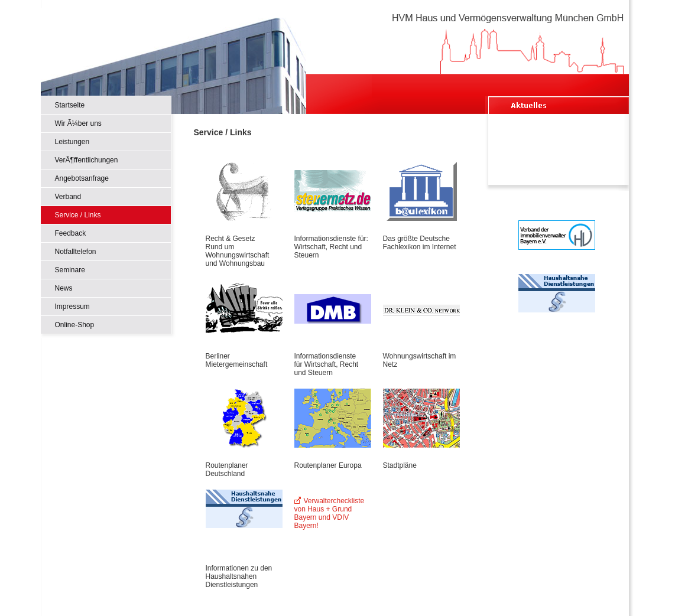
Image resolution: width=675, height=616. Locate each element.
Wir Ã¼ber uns (78, 123)
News (64, 288)
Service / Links (78, 215)
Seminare (70, 270)
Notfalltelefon (76, 252)
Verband (68, 197)
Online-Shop (75, 325)
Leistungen (72, 142)
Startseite (70, 105)
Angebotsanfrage (82, 178)
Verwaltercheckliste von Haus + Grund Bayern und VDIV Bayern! (330, 513)
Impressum (72, 307)
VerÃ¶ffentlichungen (87, 160)
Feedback (71, 233)
